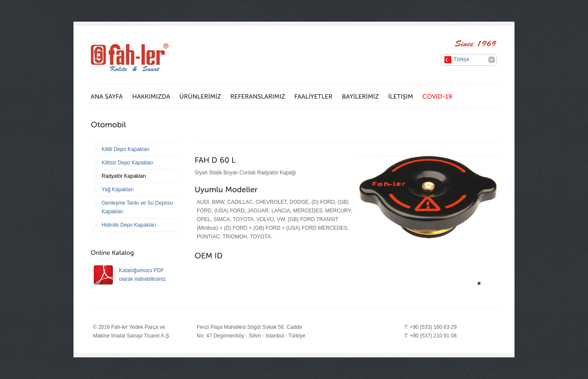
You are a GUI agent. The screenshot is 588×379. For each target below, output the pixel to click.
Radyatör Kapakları (124, 176)
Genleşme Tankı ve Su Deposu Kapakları (137, 207)
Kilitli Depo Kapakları (126, 149)
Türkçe (462, 59)
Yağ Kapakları (118, 189)
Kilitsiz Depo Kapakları (128, 163)
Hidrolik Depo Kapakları (129, 225)
